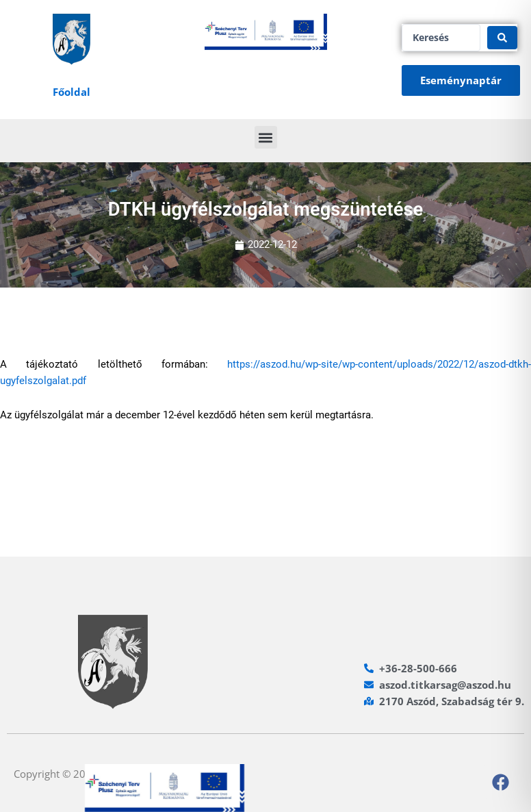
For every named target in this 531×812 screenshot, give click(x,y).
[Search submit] (502, 38)
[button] (266, 137)
